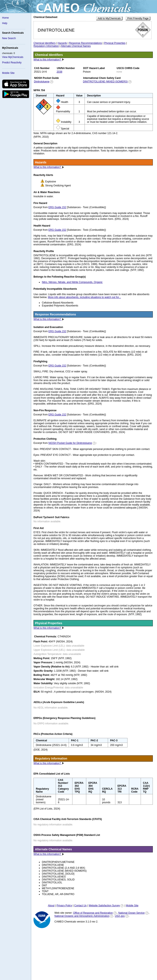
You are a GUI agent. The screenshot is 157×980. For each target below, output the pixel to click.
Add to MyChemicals (109, 18)
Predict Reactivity (12, 63)
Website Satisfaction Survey (104, 906)
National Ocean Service (131, 913)
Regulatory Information (46, 46)
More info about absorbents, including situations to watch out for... (84, 297)
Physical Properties (115, 43)
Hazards (62, 43)
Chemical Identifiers (44, 43)
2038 (60, 72)
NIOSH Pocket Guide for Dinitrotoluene (70, 443)
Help (5, 23)
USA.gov (120, 916)
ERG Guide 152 (57, 207)
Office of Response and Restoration (93, 913)
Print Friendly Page (138, 18)
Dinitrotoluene (42, 82)
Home (5, 18)
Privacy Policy (64, 906)
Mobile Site (8, 73)
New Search (9, 38)
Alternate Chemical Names (76, 46)
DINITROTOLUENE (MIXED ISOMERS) (105, 82)
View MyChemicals (13, 57)
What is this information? (48, 60)
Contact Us (80, 906)
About (51, 906)
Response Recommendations (86, 43)
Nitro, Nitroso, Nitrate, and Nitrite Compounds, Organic (72, 282)
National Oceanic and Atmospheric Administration (82, 916)
